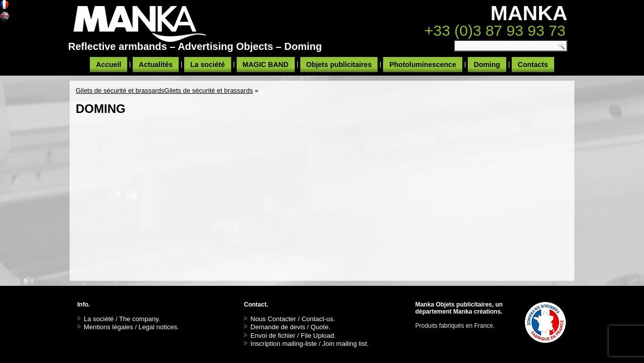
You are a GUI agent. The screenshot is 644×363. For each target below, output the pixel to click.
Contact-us (317, 319)
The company (139, 319)
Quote (320, 327)
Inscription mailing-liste (284, 344)
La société (207, 65)
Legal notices (158, 327)
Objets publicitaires (339, 65)
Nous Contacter (273, 319)
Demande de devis (278, 327)
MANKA (529, 13)
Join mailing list (345, 344)
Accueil (109, 65)
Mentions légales (109, 327)
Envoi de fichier (273, 336)
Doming (487, 65)
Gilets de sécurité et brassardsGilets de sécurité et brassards (164, 90)
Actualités (156, 65)
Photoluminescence (422, 65)
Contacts (533, 65)
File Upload (317, 336)
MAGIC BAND (266, 65)
